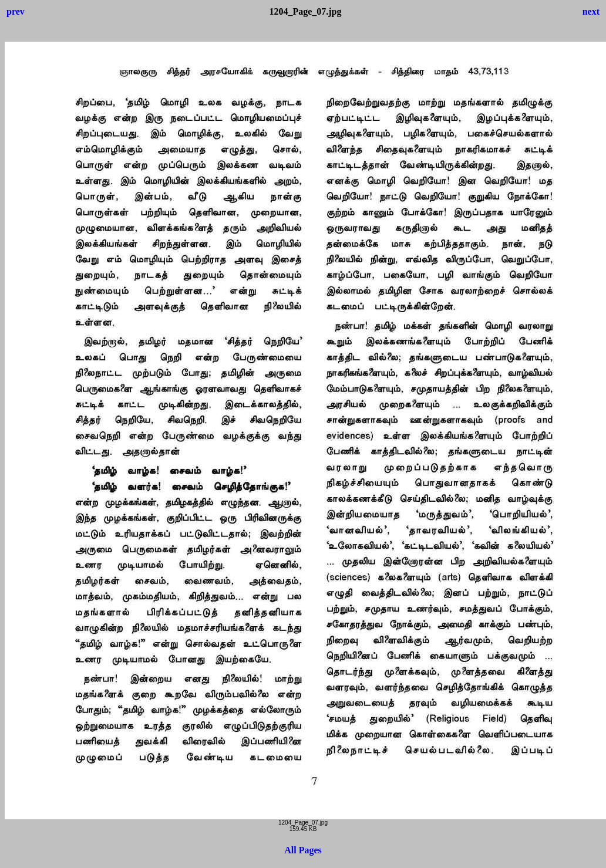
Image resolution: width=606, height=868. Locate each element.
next (591, 11)
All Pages (303, 850)
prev (16, 11)
